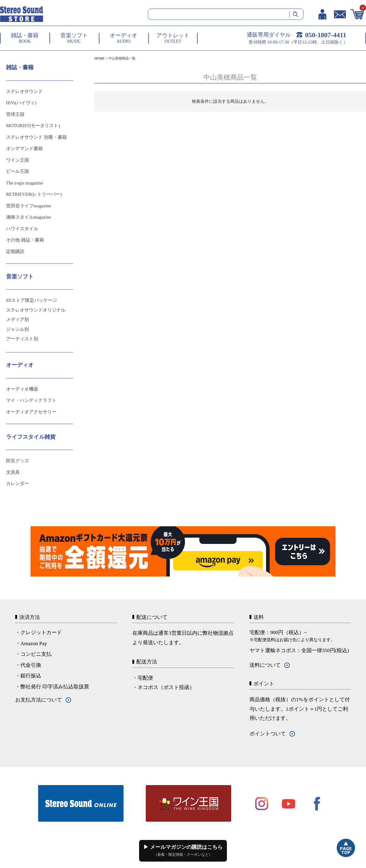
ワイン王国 (18, 160)
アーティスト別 (22, 339)
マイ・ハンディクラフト (31, 400)
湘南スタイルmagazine (29, 217)
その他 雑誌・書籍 (25, 240)
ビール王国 (18, 171)
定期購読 (15, 252)
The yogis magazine (25, 183)
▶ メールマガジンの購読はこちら (183, 851)
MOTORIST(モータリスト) (33, 126)
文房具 (13, 472)
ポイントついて (268, 734)
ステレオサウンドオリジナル (36, 310)
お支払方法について (39, 700)
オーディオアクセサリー (31, 412)
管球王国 (15, 114)
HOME (100, 58)
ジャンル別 (18, 329)
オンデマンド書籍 (24, 148)
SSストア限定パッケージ (32, 300)
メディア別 (18, 320)
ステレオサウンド (24, 91)
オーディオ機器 (22, 389)
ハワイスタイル (22, 229)
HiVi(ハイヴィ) (21, 103)
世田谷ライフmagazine (29, 206)
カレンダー (18, 484)
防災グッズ (18, 461)
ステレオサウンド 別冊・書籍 (36, 137)
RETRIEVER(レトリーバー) (34, 194)
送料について (265, 665)
